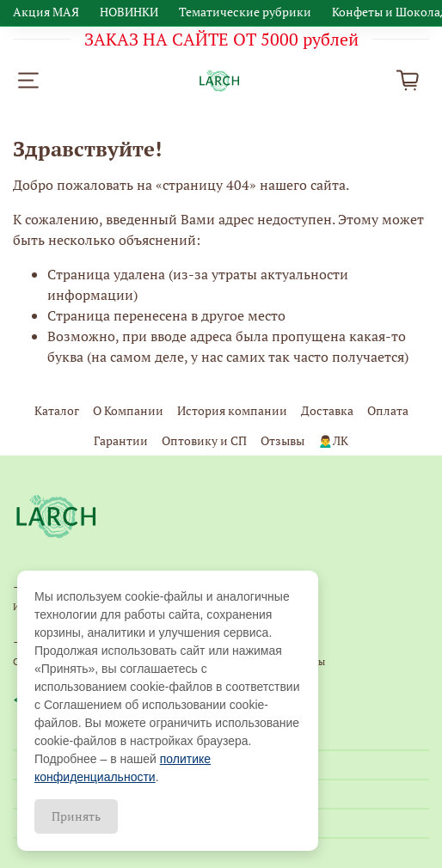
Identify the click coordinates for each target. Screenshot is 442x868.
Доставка (327, 410)
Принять (76, 816)
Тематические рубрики (245, 12)
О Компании (128, 410)
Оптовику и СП (204, 440)
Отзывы (282, 440)
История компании (232, 410)
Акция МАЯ (46, 12)
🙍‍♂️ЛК (333, 440)
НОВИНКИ (129, 12)
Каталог (57, 410)
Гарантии (121, 440)
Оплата (388, 410)
